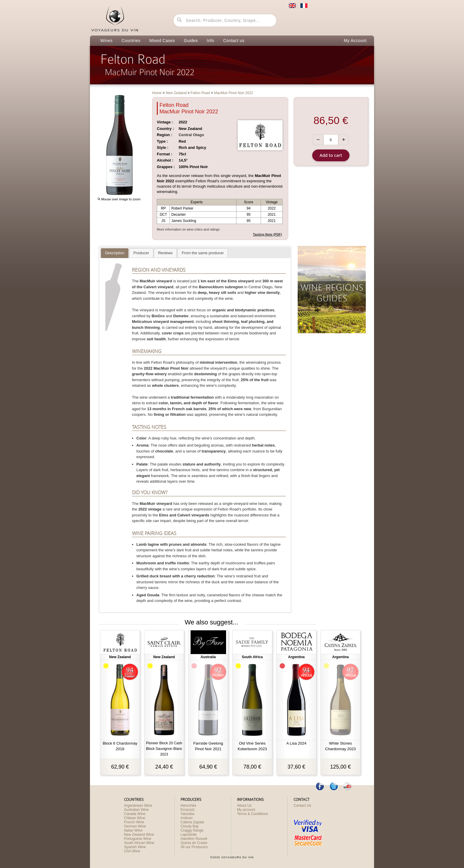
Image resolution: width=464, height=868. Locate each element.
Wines (106, 41)
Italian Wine (133, 830)
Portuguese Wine (138, 839)
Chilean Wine (134, 818)
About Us (244, 806)
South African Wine (139, 843)
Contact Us (302, 806)
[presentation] (115, 253)
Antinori (187, 818)
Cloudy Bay (190, 826)
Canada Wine (135, 814)
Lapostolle (189, 835)
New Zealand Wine (139, 835)
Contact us (234, 41)
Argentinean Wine (138, 806)
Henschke (188, 806)
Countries (131, 41)
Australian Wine (136, 810)
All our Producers (194, 847)
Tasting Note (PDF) (268, 234)
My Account (355, 41)
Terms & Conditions (252, 814)
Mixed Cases (162, 41)
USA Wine (132, 851)
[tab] (115, 253)
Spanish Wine (135, 847)
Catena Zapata (192, 822)
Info (211, 41)
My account (246, 810)
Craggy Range (192, 830)
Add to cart (331, 155)
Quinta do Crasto (194, 843)
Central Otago (191, 135)
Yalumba (187, 814)
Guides (191, 41)
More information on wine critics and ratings (188, 229)
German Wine (135, 826)
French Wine (134, 822)
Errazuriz (188, 810)
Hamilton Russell (194, 839)
